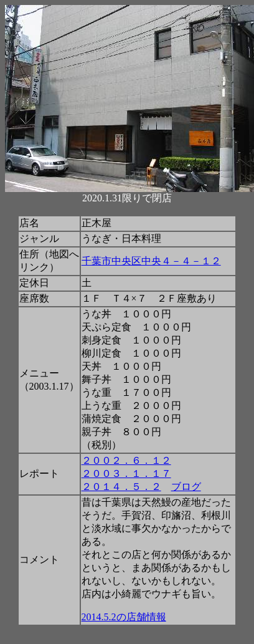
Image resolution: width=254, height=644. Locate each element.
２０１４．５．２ (121, 487)
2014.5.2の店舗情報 (124, 617)
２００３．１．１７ (126, 473)
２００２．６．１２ (126, 460)
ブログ (186, 487)
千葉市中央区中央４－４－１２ (151, 261)
